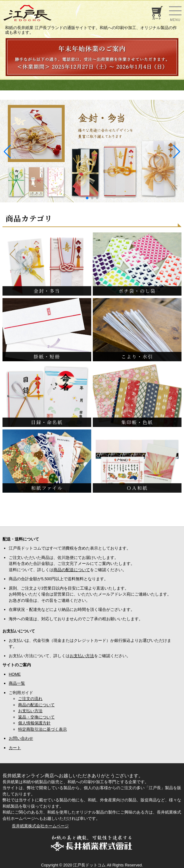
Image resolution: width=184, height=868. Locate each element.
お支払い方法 (82, 656)
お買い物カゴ (157, 13)
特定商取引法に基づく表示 (42, 729)
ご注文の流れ (30, 699)
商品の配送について (72, 570)
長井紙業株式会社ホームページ (40, 826)
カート (15, 748)
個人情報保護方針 (34, 723)
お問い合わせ (21, 738)
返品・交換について (36, 717)
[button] (87, 198)
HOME (15, 674)
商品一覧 (17, 683)
